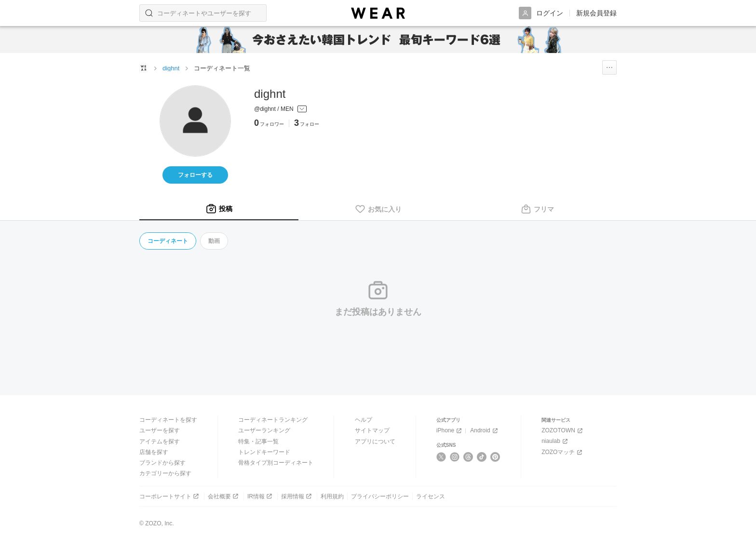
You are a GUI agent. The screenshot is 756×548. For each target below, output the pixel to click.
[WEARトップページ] (144, 68)
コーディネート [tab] (168, 241)
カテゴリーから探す (165, 473)
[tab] (219, 209)
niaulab (555, 441)
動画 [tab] (214, 241)
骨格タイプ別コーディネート (276, 463)
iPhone (450, 431)
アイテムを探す (160, 441)
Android (485, 431)
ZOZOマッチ (563, 452)
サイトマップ (372, 430)
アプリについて (375, 441)
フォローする (195, 175)
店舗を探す (154, 452)
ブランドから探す (162, 463)
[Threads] (468, 457)
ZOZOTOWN (563, 431)
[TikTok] (482, 457)
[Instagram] (455, 457)
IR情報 (261, 496)
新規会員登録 (596, 13)
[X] (441, 457)
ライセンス (431, 496)
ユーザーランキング (264, 430)
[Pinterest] (495, 457)
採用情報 (297, 496)
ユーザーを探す (160, 430)
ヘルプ (364, 420)
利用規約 (332, 496)
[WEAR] (378, 13)
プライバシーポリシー (380, 496)
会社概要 (224, 496)
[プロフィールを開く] (289, 109)
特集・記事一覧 (258, 441)
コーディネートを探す (168, 420)
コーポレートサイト (170, 496)
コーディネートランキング (273, 420)
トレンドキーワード (264, 452)
